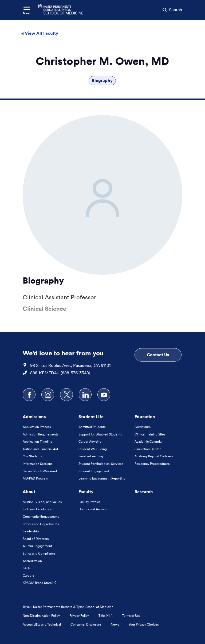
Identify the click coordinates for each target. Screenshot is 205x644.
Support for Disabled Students (100, 434)
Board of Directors (36, 539)
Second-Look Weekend (40, 471)
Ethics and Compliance (39, 553)
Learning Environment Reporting (102, 478)
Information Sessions (38, 464)
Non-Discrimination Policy (41, 616)
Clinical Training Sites (150, 434)
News (115, 624)
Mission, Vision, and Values (42, 502)
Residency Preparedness (152, 464)
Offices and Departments (41, 524)
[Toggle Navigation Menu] (27, 10)
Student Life (91, 417)
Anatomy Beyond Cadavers (154, 456)
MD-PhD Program (35, 478)
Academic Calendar (149, 441)
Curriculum (143, 427)
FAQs (27, 568)
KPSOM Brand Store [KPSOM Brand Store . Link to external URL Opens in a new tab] (39, 583)
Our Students (32, 456)
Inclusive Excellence (37, 509)
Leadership (31, 531)
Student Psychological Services (101, 464)
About (29, 492)
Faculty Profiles (89, 502)
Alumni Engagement (37, 546)
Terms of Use (131, 616)
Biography (102, 80)
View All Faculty (40, 33)
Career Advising (90, 441)
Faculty (86, 492)
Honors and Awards (92, 509)
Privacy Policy (79, 616)
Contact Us (158, 355)
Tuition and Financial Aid (40, 449)
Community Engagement (41, 517)
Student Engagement (94, 471)
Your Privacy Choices (144, 624)
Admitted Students (92, 427)
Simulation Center (148, 449)
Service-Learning (91, 456)
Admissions (34, 417)
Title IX (105, 616)
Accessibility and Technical (42, 624)
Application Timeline (38, 441)
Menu (27, 13)
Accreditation (32, 561)
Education (145, 417)
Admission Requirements (40, 434)
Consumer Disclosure (86, 624)
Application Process (37, 427)
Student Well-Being (93, 449)
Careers (28, 576)
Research (144, 492)
